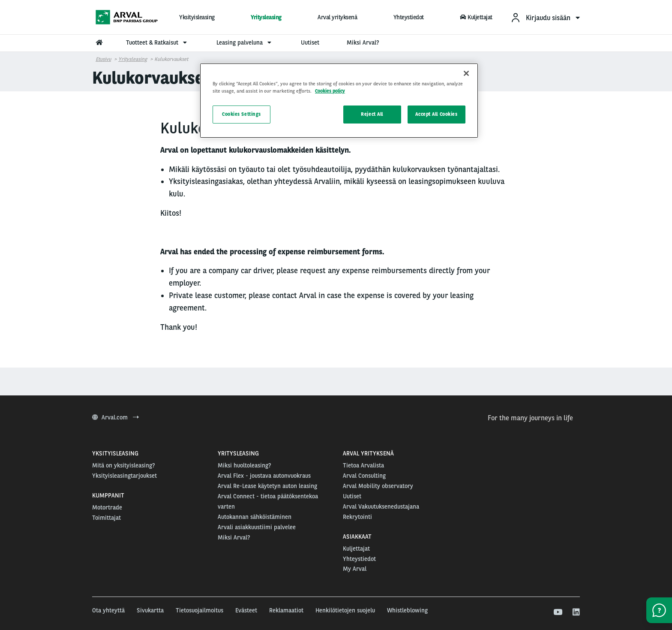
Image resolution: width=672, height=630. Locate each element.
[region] (339, 101)
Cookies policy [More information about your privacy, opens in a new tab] (330, 91)
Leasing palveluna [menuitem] (245, 42)
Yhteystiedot (409, 17)
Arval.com (115, 417)
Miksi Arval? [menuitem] (363, 42)
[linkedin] (576, 612)
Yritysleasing (266, 17)
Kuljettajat (476, 17)
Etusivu (103, 59)
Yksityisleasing (197, 17)
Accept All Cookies (436, 114)
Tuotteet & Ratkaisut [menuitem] (157, 42)
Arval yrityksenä (337, 17)
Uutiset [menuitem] (310, 42)
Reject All (372, 114)
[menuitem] (545, 17)
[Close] (466, 73)
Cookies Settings (241, 114)
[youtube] (557, 612)
